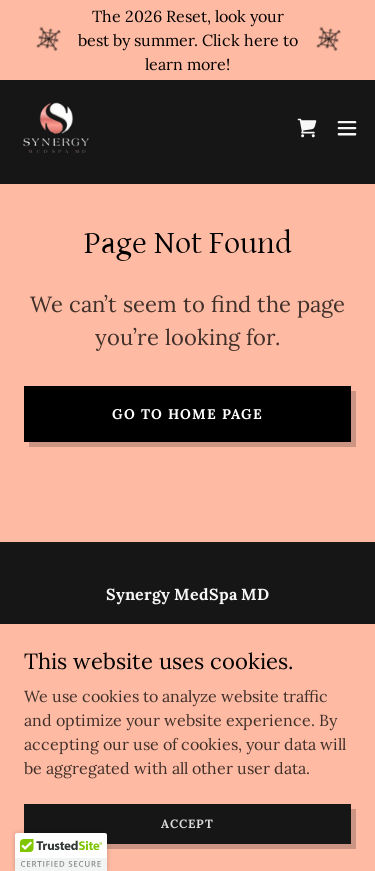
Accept (187, 823)
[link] (56, 128)
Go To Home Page (187, 414)
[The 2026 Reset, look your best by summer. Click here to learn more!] (187, 40)
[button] (347, 128)
